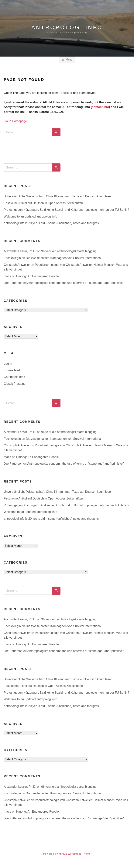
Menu (69, 60)
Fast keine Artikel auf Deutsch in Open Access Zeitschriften (43, 203)
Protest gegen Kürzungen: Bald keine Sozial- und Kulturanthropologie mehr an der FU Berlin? (67, 210)
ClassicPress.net (15, 384)
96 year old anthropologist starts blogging (69, 251)
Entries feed (12, 370)
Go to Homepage (15, 121)
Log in (8, 364)
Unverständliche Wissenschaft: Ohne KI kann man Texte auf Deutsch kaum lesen (58, 196)
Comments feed (14, 377)
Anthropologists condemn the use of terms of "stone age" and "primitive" (76, 283)
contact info (100, 107)
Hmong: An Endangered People (38, 276)
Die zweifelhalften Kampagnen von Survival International (64, 258)
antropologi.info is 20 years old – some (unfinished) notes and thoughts (51, 223)
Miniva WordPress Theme (75, 854)
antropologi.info (67, 27)
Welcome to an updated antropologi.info (31, 216)
